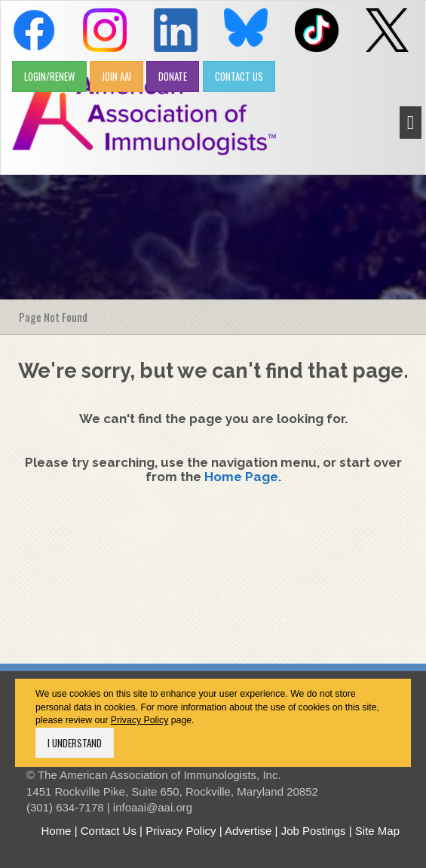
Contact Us (109, 831)
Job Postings (314, 831)
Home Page (241, 477)
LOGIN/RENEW (49, 76)
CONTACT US (239, 76)
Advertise (248, 831)
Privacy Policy (140, 720)
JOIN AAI (116, 76)
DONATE (173, 76)
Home (56, 831)
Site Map (377, 831)
